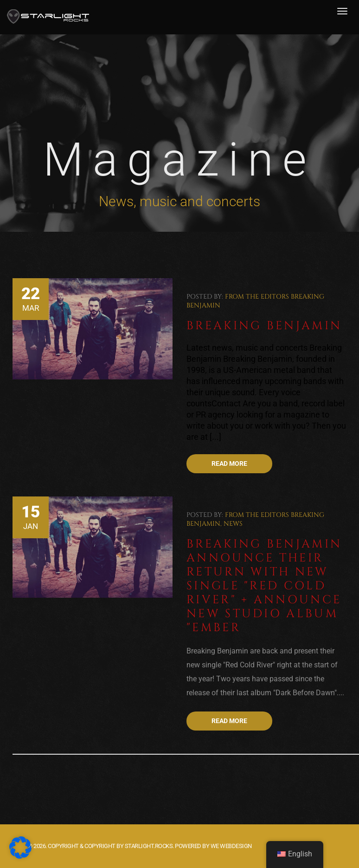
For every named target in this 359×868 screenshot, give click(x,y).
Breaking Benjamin (264, 326)
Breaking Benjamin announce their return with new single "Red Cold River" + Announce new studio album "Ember (264, 586)
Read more (229, 463)
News (233, 524)
